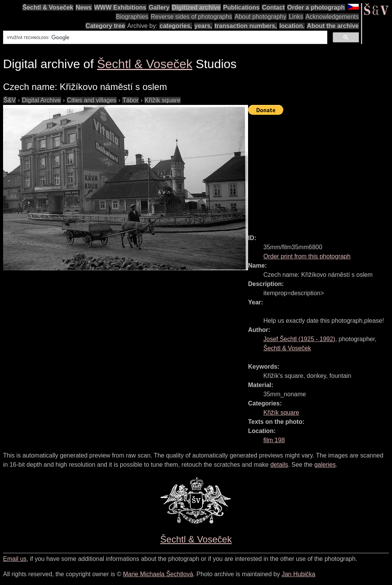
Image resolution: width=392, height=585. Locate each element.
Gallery (159, 7)
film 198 (274, 440)
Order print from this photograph (307, 256)
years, (203, 26)
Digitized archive (196, 7)
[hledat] (164, 38)
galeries (325, 465)
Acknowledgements (332, 17)
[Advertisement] (320, 171)
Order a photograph (316, 7)
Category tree (105, 26)
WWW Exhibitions (120, 7)
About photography (261, 17)
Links (296, 17)
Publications (241, 7)
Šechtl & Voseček (48, 7)
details (279, 465)
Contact (273, 7)
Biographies (132, 17)
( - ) (299, 339)
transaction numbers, (246, 26)
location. (292, 26)
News (84, 7)
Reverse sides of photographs (192, 17)
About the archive (333, 26)
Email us (15, 559)
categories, (176, 26)
